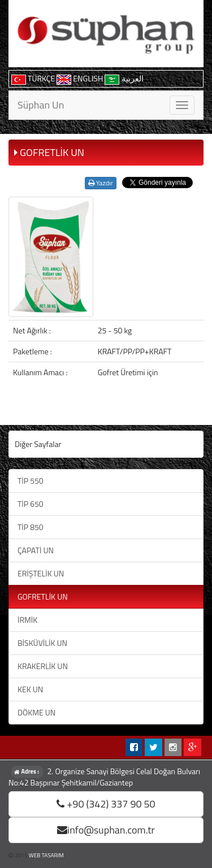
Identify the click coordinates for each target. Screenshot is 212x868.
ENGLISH (81, 78)
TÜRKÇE (34, 78)
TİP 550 (31, 481)
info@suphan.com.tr (106, 830)
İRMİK (27, 620)
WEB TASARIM (46, 855)
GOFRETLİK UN (43, 596)
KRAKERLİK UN (43, 666)
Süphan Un (41, 105)
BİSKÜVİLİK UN (42, 643)
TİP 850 (31, 527)
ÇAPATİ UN (36, 550)
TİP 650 (31, 504)
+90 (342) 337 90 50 (106, 804)
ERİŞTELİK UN (41, 573)
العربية (124, 78)
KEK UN (30, 689)
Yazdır (101, 183)
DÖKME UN (36, 712)
